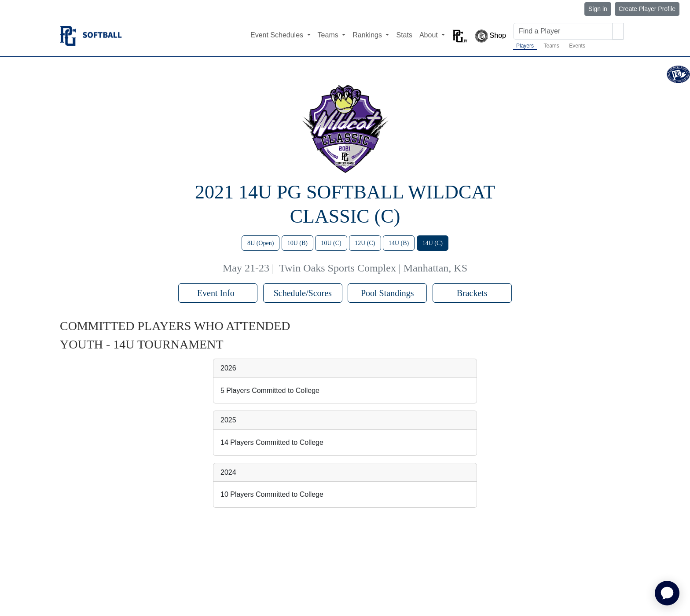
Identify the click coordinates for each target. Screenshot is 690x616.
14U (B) (399, 243)
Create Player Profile (647, 9)
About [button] (429, 35)
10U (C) (331, 243)
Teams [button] (329, 35)
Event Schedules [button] (278, 35)
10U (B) (297, 243)
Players (525, 46)
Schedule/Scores (303, 293)
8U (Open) (261, 243)
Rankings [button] (368, 35)
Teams (551, 46)
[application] (667, 593)
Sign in (598, 9)
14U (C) (433, 243)
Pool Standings (387, 293)
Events (577, 46)
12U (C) (365, 243)
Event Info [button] (218, 293)
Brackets (472, 293)
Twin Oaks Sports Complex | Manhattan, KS (373, 268)
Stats (404, 35)
